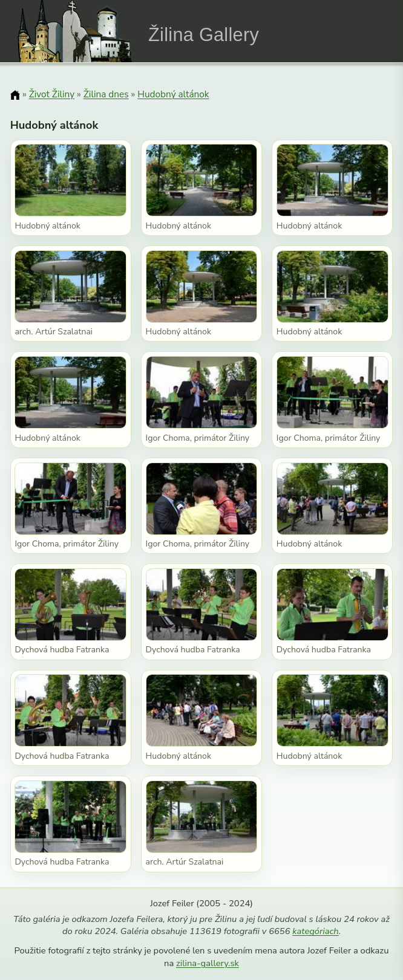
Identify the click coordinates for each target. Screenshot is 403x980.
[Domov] (15, 95)
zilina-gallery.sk (208, 963)
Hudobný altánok (173, 94)
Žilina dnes (106, 94)
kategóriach (315, 931)
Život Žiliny (52, 94)
